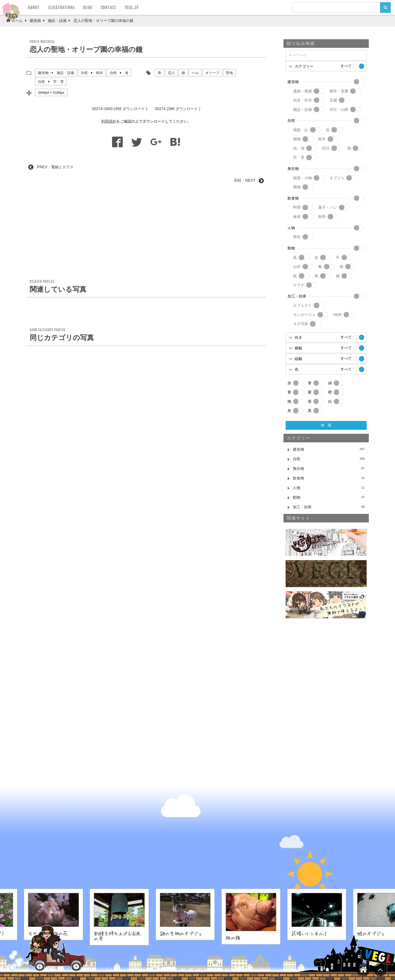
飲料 (322, 217)
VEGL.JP (132, 7)
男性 (297, 237)
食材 (297, 217)
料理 (297, 207)
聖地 (229, 73)
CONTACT (109, 7)
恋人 (171, 73)
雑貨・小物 (302, 178)
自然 (84, 73)
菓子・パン (328, 207)
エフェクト (302, 305)
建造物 (43, 73)
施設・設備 (65, 73)
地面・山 (301, 130)
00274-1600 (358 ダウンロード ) (120, 109)
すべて (346, 66)
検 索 (326, 425)
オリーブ (212, 73)
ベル (195, 73)
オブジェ (337, 178)
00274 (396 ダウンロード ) (178, 109)
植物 (297, 139)
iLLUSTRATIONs (61, 7)
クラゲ (299, 285)
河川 (326, 148)
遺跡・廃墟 (302, 91)
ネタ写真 (301, 324)
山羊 (297, 267)
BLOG (88, 7)
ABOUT (34, 7)
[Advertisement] (146, 233)
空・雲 (58, 82)
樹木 (99, 73)
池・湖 (299, 148)
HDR (337, 315)
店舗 (333, 100)
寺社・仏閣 (339, 110)
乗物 (297, 187)
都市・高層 (339, 91)
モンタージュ (304, 315)
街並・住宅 (302, 100)
